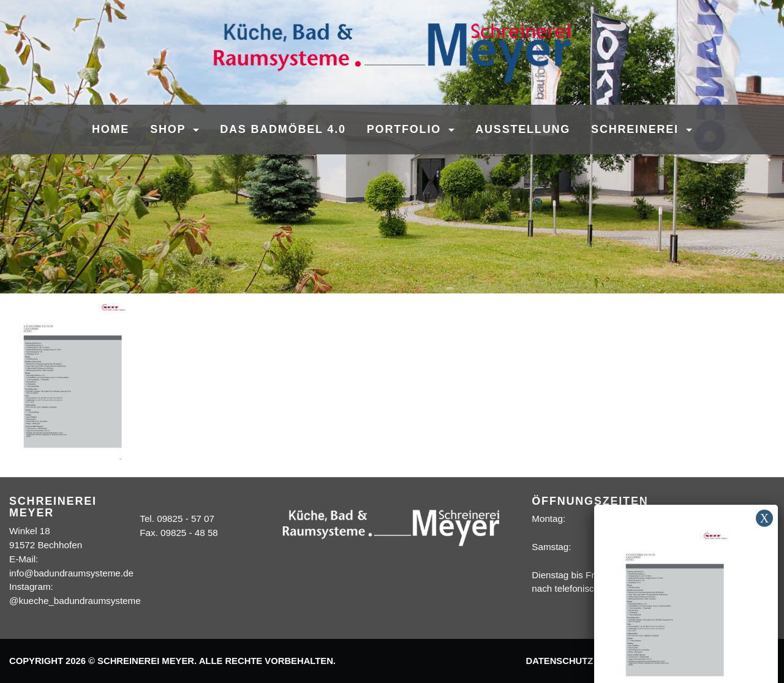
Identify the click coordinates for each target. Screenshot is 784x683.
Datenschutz (559, 661)
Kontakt (694, 661)
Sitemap (748, 661)
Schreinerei (637, 129)
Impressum (633, 661)
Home (111, 129)
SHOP (170, 129)
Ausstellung (523, 129)
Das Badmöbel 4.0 (283, 129)
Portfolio (406, 129)
